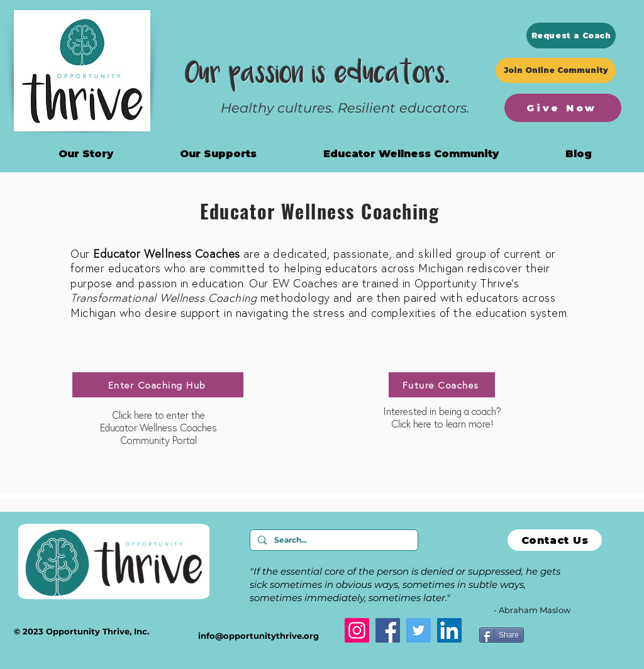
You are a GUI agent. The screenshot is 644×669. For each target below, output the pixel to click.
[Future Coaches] (442, 385)
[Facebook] (388, 630)
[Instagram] (357, 630)
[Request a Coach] (571, 36)
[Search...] (333, 540)
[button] (411, 154)
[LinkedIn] (449, 630)
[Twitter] (419, 630)
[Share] (502, 635)
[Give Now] (563, 108)
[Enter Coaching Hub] (158, 385)
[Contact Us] (555, 540)
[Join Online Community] (556, 70)
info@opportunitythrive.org (258, 636)
